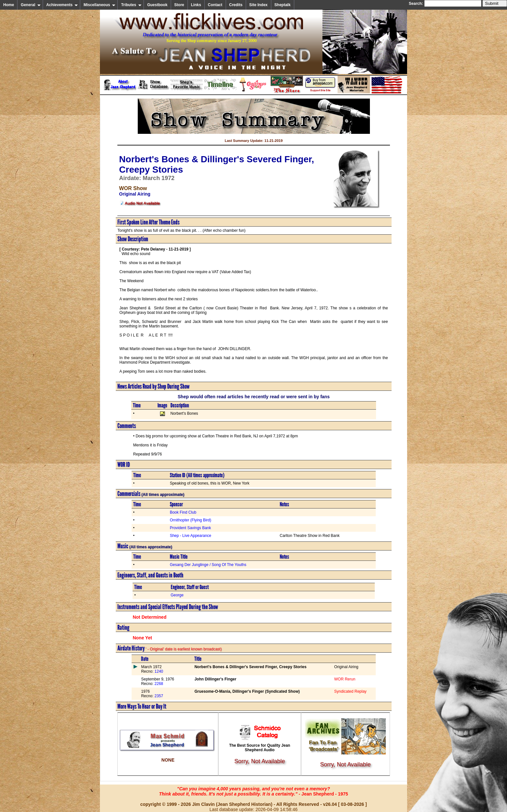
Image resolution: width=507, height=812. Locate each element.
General (31, 5)
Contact (215, 5)
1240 (158, 671)
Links (196, 5)
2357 (158, 696)
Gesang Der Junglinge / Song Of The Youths (208, 565)
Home (9, 5)
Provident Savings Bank (190, 528)
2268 (158, 684)
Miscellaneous (99, 5)
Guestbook (157, 5)
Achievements (62, 5)
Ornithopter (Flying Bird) (190, 520)
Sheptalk (283, 5)
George (177, 595)
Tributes (131, 5)
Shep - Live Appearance (190, 536)
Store (179, 5)
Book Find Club (183, 512)
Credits (236, 5)
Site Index (259, 5)
